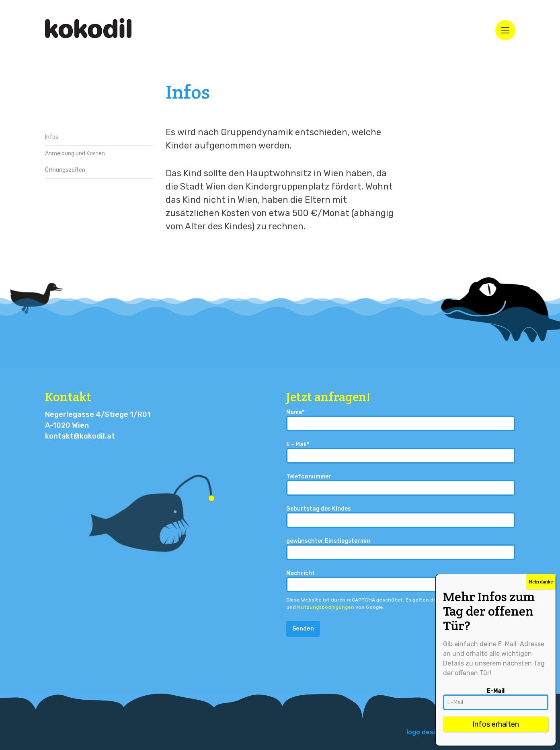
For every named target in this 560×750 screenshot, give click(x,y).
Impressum (498, 732)
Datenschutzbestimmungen (474, 600)
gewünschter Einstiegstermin (401, 549)
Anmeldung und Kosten (75, 154)
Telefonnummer (401, 485)
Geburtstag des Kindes (401, 517)
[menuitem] (439, 732)
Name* (401, 420)
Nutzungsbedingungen (326, 607)
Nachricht (401, 581)
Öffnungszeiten (65, 170)
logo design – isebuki (439, 732)
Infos (52, 137)
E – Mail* (401, 452)
